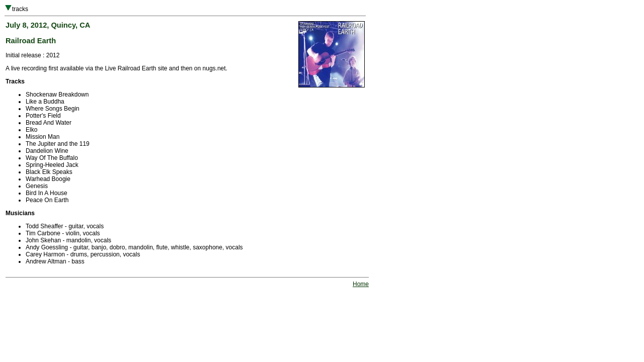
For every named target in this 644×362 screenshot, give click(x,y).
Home (361, 284)
